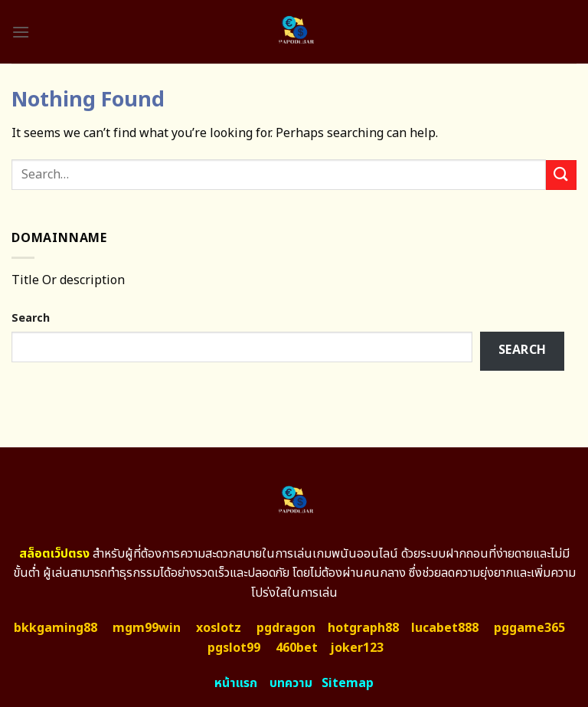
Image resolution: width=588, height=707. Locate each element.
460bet (297, 648)
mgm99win (147, 628)
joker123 (357, 648)
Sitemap (348, 683)
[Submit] (561, 175)
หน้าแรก (236, 683)
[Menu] (21, 32)
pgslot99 (234, 648)
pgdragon (286, 628)
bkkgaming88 (56, 628)
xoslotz (219, 628)
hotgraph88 (363, 628)
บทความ (291, 683)
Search (31, 318)
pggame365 (529, 628)
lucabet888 (445, 628)
